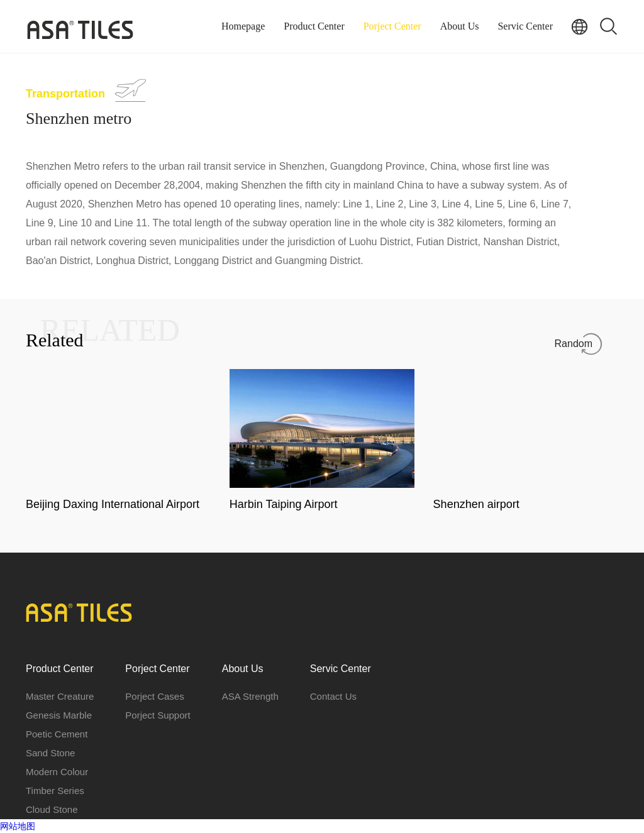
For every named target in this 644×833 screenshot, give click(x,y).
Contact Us (333, 696)
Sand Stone (50, 753)
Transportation (65, 94)
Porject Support (158, 715)
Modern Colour (57, 772)
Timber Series (55, 791)
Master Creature (60, 696)
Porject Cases (154, 696)
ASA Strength (250, 696)
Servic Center (525, 26)
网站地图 (18, 826)
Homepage (243, 26)
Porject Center (392, 26)
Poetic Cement (57, 734)
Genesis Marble (59, 715)
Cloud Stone (52, 809)
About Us (460, 26)
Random (574, 344)
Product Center (314, 26)
